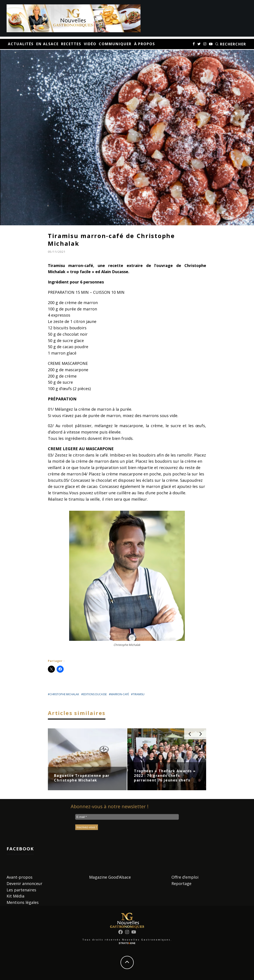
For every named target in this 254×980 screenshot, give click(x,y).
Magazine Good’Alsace (110, 877)
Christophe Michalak (64, 694)
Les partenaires (21, 890)
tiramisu (139, 694)
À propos (145, 44)
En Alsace (47, 44)
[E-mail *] (127, 817)
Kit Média (15, 896)
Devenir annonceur (24, 883)
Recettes (71, 44)
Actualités (21, 44)
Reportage (181, 883)
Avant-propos (20, 877)
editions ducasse (95, 694)
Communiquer (115, 44)
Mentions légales (23, 902)
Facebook (20, 849)
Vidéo (90, 44)
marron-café (120, 694)
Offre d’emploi (185, 877)
